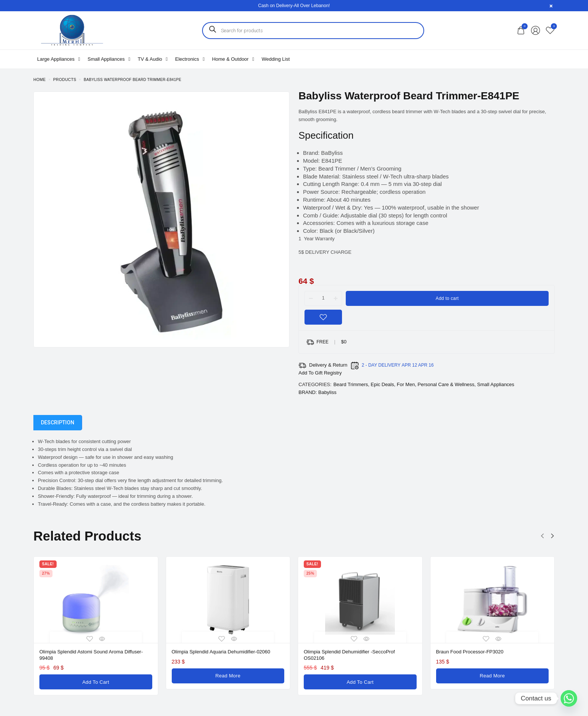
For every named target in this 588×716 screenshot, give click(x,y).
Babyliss (327, 392)
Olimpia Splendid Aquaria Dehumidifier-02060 (221, 652)
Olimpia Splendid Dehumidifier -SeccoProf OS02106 (349, 654)
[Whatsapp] (569, 698)
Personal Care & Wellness (446, 384)
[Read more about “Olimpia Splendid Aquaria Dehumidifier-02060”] (228, 675)
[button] (542, 536)
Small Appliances (496, 384)
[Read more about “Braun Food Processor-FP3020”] (493, 675)
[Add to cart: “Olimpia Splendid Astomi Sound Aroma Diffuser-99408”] (96, 680)
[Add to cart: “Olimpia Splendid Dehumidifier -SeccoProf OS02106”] (360, 680)
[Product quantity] (323, 298)
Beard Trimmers (351, 384)
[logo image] (72, 30)
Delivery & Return (328, 365)
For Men (406, 384)
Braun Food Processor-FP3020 (470, 652)
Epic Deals (382, 384)
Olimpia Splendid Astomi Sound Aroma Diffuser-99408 (91, 654)
